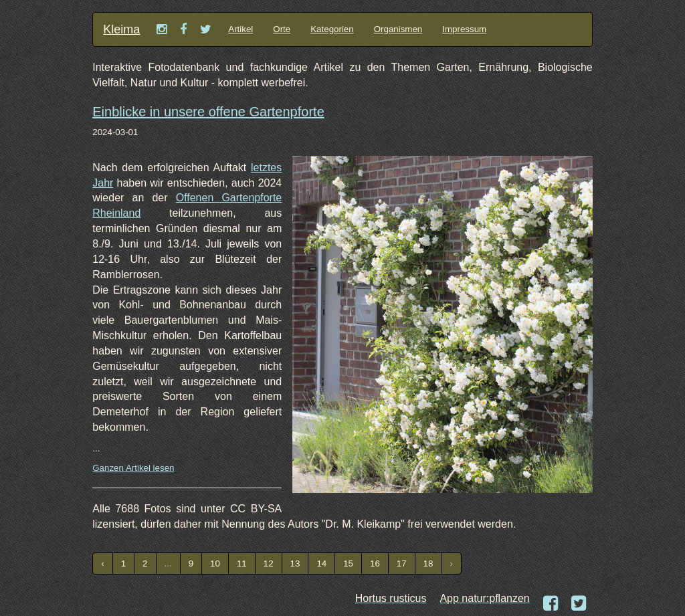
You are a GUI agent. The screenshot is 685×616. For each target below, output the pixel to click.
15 (348, 563)
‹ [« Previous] (102, 563)
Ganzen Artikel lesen (133, 468)
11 (242, 563)
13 (295, 563)
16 (375, 563)
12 (269, 563)
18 (428, 563)
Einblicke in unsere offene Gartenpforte (208, 112)
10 (215, 563)
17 (402, 563)
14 (321, 563)
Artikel (240, 29)
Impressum (464, 29)
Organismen (398, 29)
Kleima (121, 29)
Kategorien (332, 29)
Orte (282, 29)
